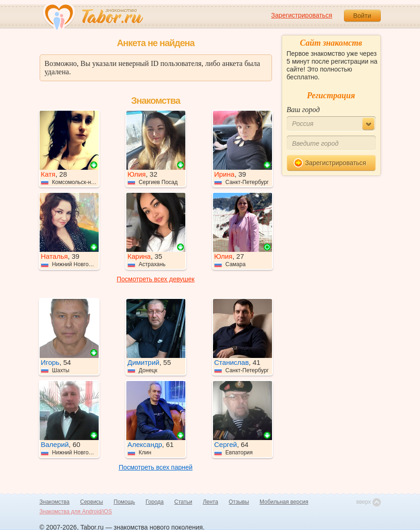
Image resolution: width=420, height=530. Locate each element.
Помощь (124, 502)
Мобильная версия (284, 502)
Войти (362, 16)
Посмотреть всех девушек (156, 279)
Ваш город (303, 110)
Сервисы (92, 502)
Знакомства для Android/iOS (76, 512)
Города (155, 502)
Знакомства (55, 502)
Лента (210, 502)
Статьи (183, 502)
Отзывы (239, 502)
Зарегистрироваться (302, 15)
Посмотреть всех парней (155, 467)
